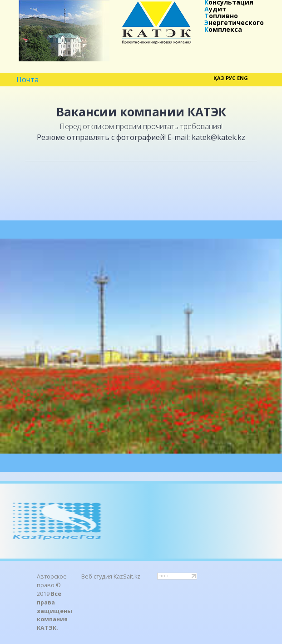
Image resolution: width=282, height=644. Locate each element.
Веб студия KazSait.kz (111, 577)
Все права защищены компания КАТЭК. (54, 611)
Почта (27, 80)
